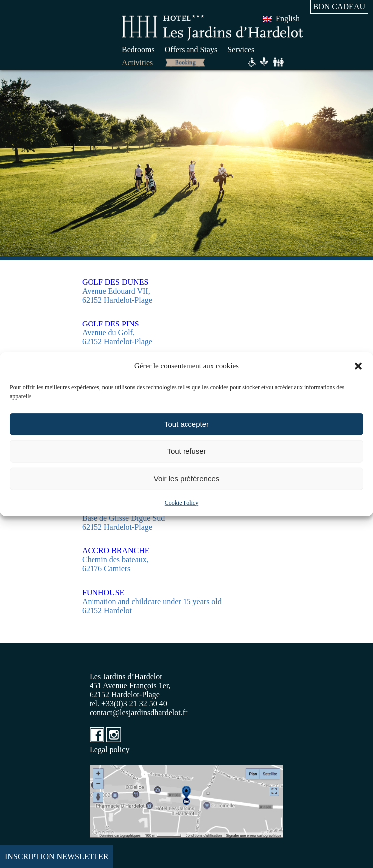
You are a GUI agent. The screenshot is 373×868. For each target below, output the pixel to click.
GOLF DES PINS (111, 324)
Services (241, 50)
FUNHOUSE (103, 593)
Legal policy (109, 749)
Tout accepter (186, 424)
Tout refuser (186, 451)
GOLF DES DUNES (115, 282)
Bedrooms (138, 50)
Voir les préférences (187, 479)
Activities (137, 62)
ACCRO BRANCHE (116, 551)
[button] (358, 366)
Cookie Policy (182, 502)
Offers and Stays (191, 50)
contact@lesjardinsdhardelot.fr (139, 712)
